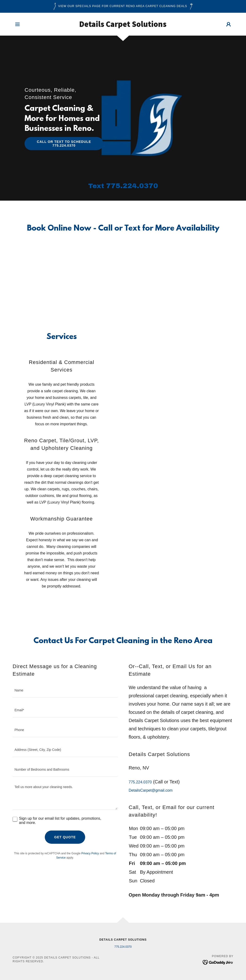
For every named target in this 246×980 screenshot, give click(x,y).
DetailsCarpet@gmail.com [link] (151, 790)
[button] (17, 24)
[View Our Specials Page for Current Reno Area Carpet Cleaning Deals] (123, 6)
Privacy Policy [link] (90, 853)
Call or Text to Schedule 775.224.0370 (64, 144)
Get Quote (65, 837)
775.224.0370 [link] (132, 186)
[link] (123, 26)
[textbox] (65, 691)
